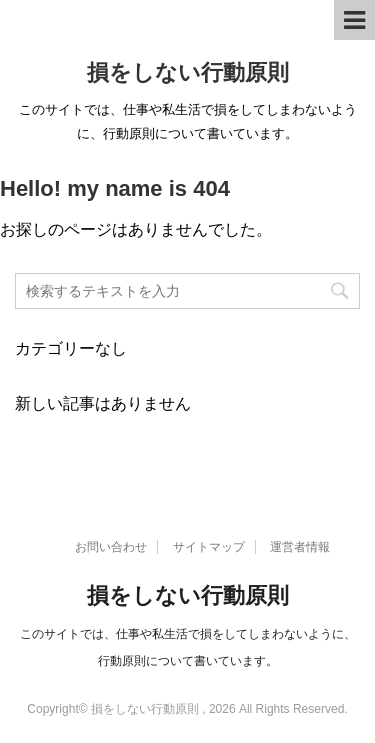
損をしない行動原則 (188, 72)
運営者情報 (300, 547)
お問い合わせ (111, 547)
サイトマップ (209, 547)
